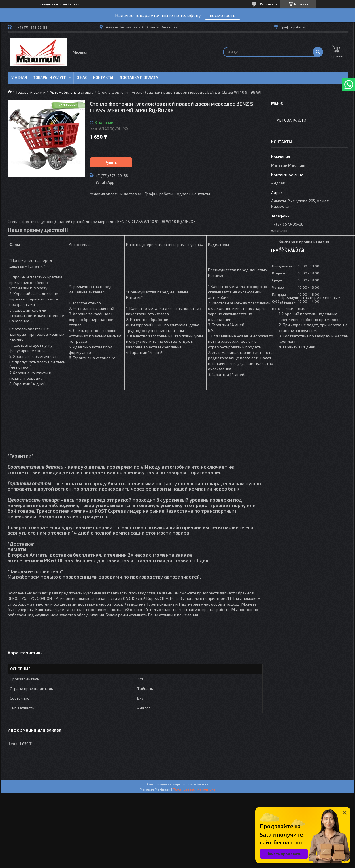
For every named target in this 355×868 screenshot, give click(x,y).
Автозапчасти (292, 120)
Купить (111, 162)
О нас (82, 77)
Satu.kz (203, 784)
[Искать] (318, 52)
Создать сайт (51, 4)
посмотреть (223, 15)
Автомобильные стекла (72, 92)
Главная (19, 77)
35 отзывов (268, 4)
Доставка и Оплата (139, 77)
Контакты (103, 77)
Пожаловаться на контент (194, 789)
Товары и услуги (50, 77)
